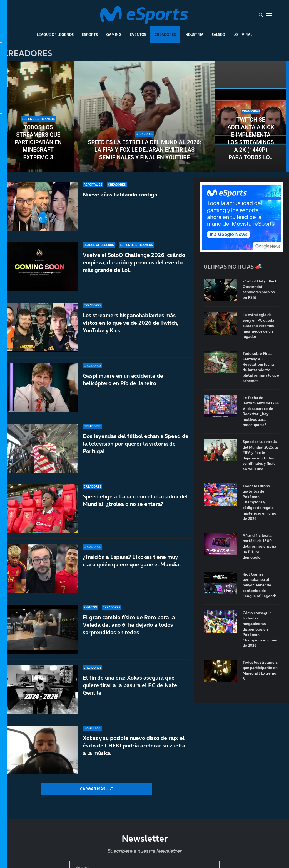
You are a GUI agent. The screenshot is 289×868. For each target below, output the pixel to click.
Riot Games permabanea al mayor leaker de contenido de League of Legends (260, 585)
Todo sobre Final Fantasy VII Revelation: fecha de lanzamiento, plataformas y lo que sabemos (261, 367)
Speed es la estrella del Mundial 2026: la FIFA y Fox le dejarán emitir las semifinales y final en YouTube (144, 150)
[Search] (261, 15)
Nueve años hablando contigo (120, 195)
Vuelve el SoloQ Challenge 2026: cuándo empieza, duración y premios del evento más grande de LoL (134, 262)
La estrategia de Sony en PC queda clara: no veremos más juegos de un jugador (258, 326)
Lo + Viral (243, 35)
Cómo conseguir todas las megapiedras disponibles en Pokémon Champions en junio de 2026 (260, 629)
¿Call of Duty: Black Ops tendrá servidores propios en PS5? (260, 289)
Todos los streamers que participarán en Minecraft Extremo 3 (38, 142)
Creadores (165, 35)
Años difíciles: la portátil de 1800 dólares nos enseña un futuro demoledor (259, 546)
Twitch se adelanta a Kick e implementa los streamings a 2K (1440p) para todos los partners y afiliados (251, 139)
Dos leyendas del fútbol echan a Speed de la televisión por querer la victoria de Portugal (136, 449)
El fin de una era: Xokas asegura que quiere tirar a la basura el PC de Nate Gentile (130, 688)
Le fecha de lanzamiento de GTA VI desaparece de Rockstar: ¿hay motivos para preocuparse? (261, 411)
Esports (90, 35)
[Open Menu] (269, 15)
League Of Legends (55, 35)
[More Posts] (97, 789)
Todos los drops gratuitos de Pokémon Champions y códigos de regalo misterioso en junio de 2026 (259, 502)
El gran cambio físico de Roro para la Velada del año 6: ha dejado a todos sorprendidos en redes (129, 634)
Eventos (138, 35)
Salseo (218, 35)
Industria (194, 35)
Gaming (114, 35)
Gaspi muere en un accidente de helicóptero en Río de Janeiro (123, 380)
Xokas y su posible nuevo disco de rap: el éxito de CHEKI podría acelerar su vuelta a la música (134, 746)
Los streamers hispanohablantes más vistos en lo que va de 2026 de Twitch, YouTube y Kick (131, 323)
